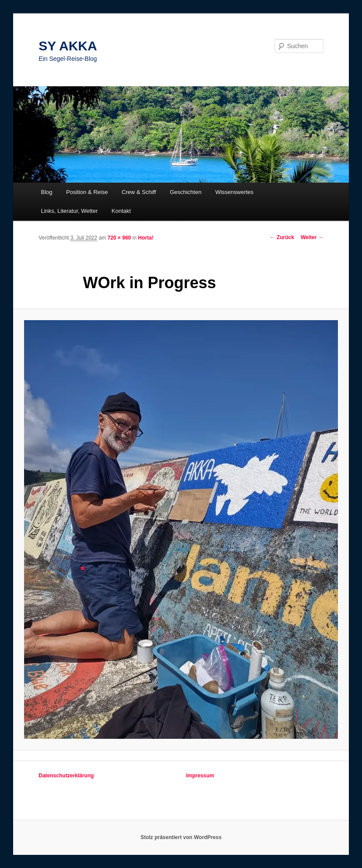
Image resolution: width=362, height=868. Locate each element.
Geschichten (186, 192)
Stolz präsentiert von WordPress (181, 837)
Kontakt (121, 211)
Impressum (200, 776)
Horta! (146, 238)
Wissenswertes (234, 192)
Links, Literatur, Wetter (69, 211)
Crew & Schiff (139, 192)
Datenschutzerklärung (66, 776)
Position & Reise (87, 192)
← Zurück (282, 237)
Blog (46, 192)
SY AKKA (68, 46)
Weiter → (312, 237)
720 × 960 (119, 238)
